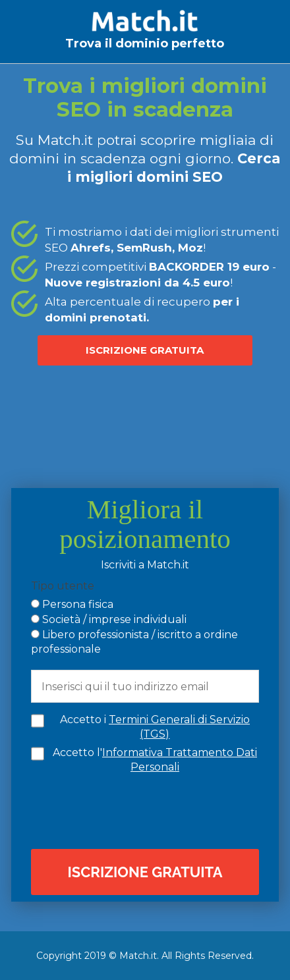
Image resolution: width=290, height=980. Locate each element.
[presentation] (148, 810)
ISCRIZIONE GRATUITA (145, 350)
